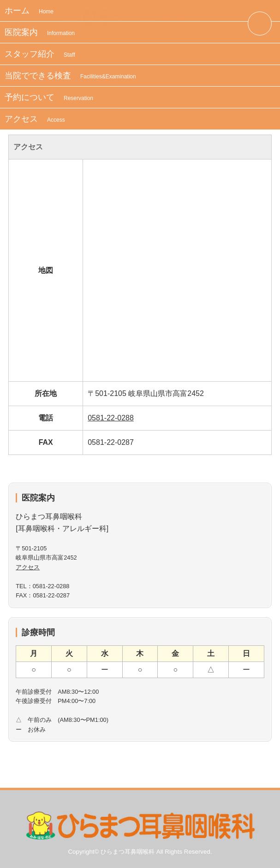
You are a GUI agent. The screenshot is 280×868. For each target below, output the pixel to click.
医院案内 (40, 32)
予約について (49, 97)
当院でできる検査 (70, 76)
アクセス (35, 119)
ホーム (29, 11)
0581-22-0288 (111, 418)
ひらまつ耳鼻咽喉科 (128, 852)
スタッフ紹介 (40, 54)
